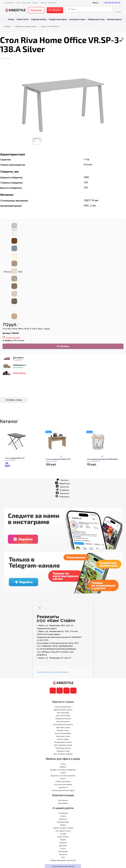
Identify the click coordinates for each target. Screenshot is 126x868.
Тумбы (63, 777)
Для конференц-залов (63, 749)
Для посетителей (63, 720)
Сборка (63, 829)
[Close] (40, 611)
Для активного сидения (63, 758)
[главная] (15, 10)
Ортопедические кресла (63, 729)
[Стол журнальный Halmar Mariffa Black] (104, 446)
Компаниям (63, 856)
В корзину (63, 348)
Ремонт (63, 844)
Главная (7, 26)
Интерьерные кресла (63, 746)
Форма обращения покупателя (63, 865)
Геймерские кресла (63, 723)
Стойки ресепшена (63, 786)
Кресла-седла (63, 744)
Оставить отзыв (14, 402)
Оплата (63, 820)
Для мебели (63, 808)
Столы (63, 768)
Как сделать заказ (63, 835)
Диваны (63, 771)
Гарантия (63, 847)
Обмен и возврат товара (63, 832)
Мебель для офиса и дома (26, 26)
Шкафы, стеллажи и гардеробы (63, 774)
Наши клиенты (63, 841)
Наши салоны (19, 375)
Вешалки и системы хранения (63, 780)
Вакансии (63, 823)
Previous (8, 273)
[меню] (55, 10)
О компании (63, 817)
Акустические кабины (63, 789)
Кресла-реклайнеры (63, 738)
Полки (63, 783)
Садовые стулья (63, 755)
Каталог (14, 424)
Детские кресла (63, 726)
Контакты (63, 859)
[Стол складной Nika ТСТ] (22, 446)
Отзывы (63, 838)
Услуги (63, 853)
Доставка (63, 850)
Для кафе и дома (63, 732)
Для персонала (63, 717)
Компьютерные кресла (63, 714)
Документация (63, 826)
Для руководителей (63, 711)
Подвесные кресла (63, 752)
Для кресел (63, 805)
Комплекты (63, 792)
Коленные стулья (63, 741)
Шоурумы (36, 10)
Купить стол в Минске (50, 26)
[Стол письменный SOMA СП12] (63, 446)
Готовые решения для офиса (63, 795)
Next (20, 273)
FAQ (63, 862)
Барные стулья (63, 735)
